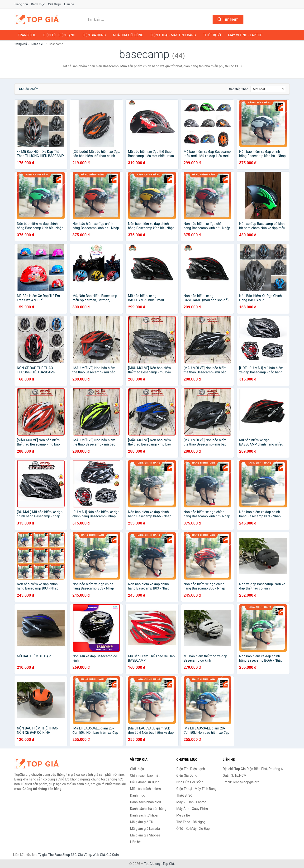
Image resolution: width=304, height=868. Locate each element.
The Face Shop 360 (62, 855)
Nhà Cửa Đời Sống (128, 35)
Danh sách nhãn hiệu (146, 802)
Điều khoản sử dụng (145, 782)
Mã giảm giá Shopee (145, 835)
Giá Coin (113, 855)
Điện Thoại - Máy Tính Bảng (173, 35)
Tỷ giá (42, 855)
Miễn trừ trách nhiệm (145, 789)
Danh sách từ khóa (144, 815)
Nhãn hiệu (38, 44)
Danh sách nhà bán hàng (148, 809)
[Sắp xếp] (268, 89)
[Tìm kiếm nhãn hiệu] (148, 19)
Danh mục (38, 4)
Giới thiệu (54, 4)
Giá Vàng (85, 855)
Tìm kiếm (228, 19)
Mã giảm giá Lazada (145, 829)
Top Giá (168, 864)
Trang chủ (21, 4)
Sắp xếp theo (239, 89)
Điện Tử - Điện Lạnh (59, 35)
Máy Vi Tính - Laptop (245, 35)
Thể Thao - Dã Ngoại (191, 822)
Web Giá (99, 855)
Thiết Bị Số (212, 35)
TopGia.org (152, 864)
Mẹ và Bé (183, 815)
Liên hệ (69, 4)
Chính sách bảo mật (145, 775)
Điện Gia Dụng (94, 35)
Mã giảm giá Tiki (142, 822)
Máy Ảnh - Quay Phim (192, 809)
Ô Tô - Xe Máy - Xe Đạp (193, 829)
